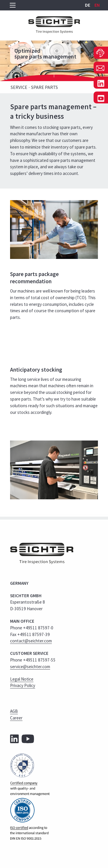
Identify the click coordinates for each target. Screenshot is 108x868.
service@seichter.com (30, 667)
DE (88, 5)
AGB (14, 711)
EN (97, 5)
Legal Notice (22, 679)
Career (16, 718)
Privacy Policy (23, 685)
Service (19, 87)
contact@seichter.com (31, 641)
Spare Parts (44, 87)
